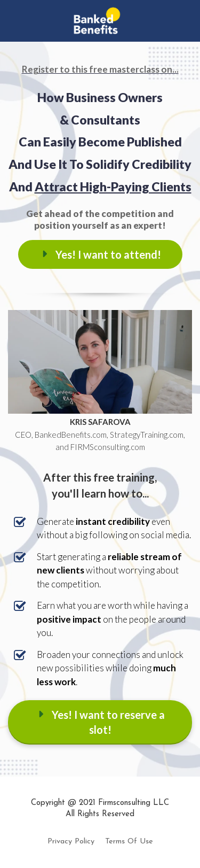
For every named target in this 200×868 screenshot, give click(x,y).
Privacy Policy (71, 842)
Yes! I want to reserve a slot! (100, 722)
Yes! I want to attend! (100, 254)
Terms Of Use (129, 842)
